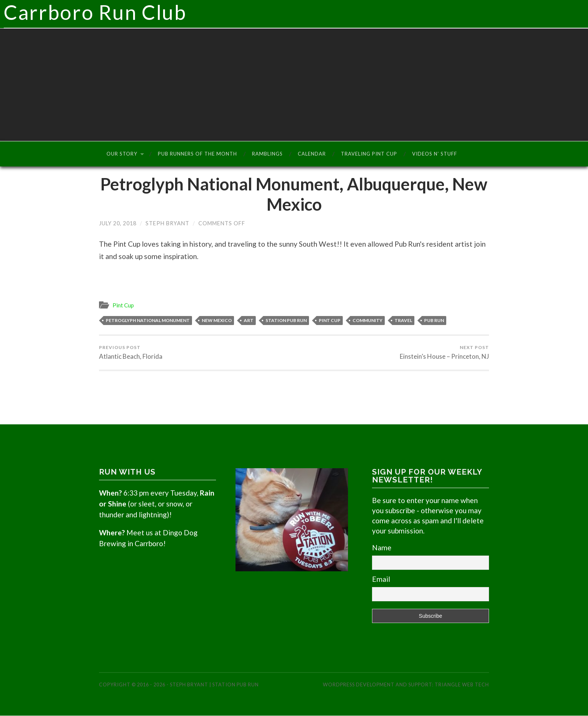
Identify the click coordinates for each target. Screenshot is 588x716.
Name (382, 548)
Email (381, 579)
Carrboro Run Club (296, 14)
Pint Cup (123, 306)
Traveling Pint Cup (369, 154)
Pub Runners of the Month (197, 154)
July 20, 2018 (118, 224)
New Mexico (217, 321)
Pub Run (434, 321)
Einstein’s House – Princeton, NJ (444, 353)
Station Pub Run (286, 321)
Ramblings (267, 154)
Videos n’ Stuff (435, 154)
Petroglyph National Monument (148, 321)
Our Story (122, 154)
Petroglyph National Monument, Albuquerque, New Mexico (294, 195)
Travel (403, 321)
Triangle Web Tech (462, 685)
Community (367, 321)
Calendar (312, 154)
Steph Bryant (167, 224)
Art (249, 321)
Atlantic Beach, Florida (131, 353)
